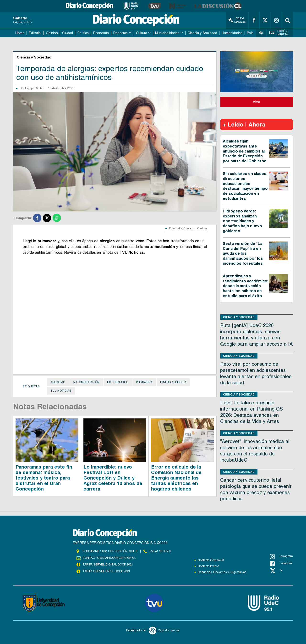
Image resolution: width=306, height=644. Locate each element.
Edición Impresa (279, 33)
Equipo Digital (34, 88)
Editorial (35, 33)
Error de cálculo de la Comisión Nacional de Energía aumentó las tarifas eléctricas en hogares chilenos (176, 478)
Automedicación (86, 382)
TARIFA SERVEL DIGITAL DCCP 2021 (108, 565)
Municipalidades (167, 33)
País (250, 33)
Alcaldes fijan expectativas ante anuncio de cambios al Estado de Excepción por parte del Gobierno (245, 151)
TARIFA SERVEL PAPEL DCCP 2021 (106, 571)
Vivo (256, 102)
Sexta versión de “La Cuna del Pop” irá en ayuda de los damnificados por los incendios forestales (243, 253)
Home (20, 33)
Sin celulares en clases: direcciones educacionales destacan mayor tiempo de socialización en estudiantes (245, 186)
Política (83, 33)
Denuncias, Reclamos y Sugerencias (222, 572)
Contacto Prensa (208, 566)
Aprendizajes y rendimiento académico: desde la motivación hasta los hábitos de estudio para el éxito (246, 286)
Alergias (58, 382)
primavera (144, 382)
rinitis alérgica (173, 382)
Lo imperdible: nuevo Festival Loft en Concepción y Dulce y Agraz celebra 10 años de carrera (113, 478)
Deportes (120, 33)
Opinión (52, 33)
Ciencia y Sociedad (202, 33)
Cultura (142, 33)
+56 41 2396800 (160, 551)
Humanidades (232, 33)
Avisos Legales (237, 20)
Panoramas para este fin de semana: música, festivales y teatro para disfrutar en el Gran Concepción (44, 478)
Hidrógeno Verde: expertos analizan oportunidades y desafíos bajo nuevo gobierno (242, 221)
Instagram (281, 556)
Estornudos (118, 382)
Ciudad (68, 33)
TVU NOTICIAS (61, 391)
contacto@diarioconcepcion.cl (109, 558)
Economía (101, 33)
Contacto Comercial (211, 560)
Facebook (281, 564)
